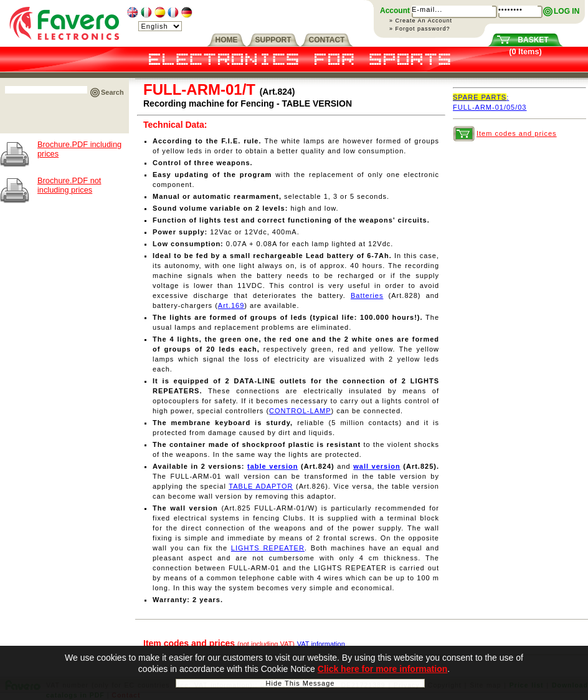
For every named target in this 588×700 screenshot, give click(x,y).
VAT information (321, 644)
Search (112, 92)
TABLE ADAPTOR (261, 486)
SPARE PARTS (481, 97)
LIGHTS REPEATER (268, 548)
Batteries (367, 295)
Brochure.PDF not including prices (69, 185)
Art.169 (231, 305)
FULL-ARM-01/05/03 (490, 107)
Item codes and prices (517, 133)
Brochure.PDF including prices (79, 149)
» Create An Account (421, 21)
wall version (377, 466)
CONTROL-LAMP (300, 411)
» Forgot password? (420, 29)
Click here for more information (382, 671)
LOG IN (567, 11)
